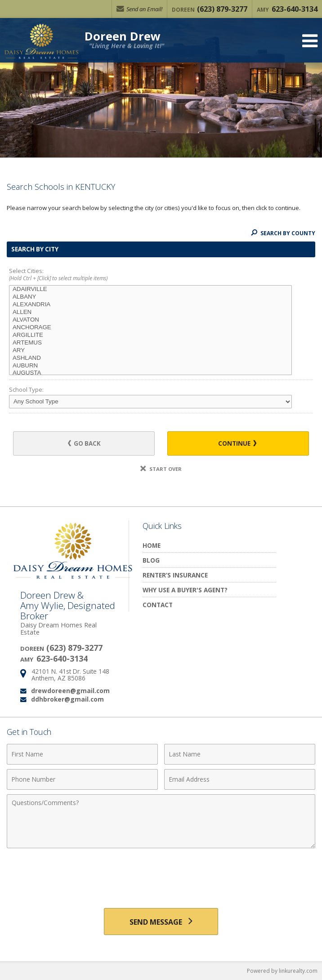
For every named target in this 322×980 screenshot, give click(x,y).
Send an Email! (139, 9)
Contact (158, 605)
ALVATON (150, 320)
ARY (150, 351)
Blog (151, 560)
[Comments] (161, 821)
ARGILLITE (150, 335)
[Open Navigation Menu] (310, 41)
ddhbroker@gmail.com (67, 699)
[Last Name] (240, 754)
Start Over (161, 469)
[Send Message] (161, 922)
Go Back (84, 443)
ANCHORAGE (150, 328)
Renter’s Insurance (175, 575)
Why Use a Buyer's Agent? (185, 590)
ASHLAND (150, 358)
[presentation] (161, 875)
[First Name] (82, 754)
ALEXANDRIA (150, 305)
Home (152, 545)
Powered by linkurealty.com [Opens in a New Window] (282, 971)
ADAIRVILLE (150, 289)
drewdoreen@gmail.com (70, 691)
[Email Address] (240, 779)
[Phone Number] (82, 779)
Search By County (283, 233)
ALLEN (150, 312)
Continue (237, 443)
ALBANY (150, 297)
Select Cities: (161, 275)
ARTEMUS (150, 343)
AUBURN (150, 366)
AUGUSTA (150, 373)
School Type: (26, 389)
